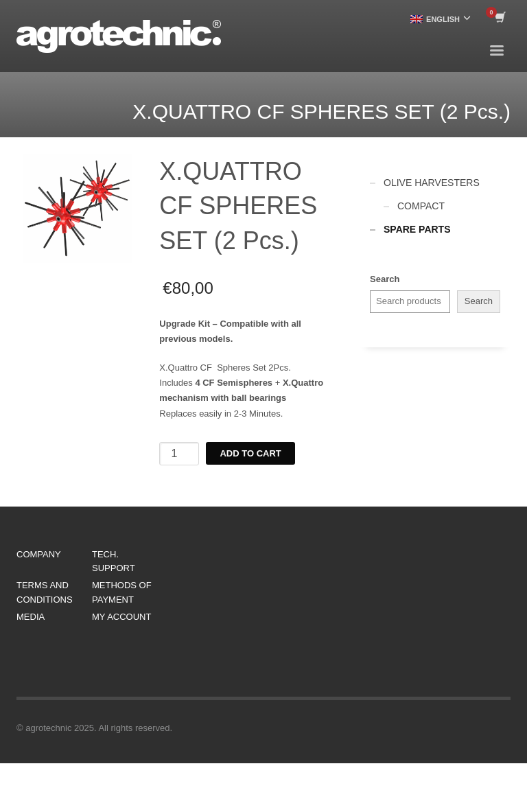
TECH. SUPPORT (114, 561)
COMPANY (39, 554)
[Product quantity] (179, 454)
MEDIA (31, 617)
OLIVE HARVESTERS (432, 183)
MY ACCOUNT (121, 617)
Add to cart (250, 453)
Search (385, 279)
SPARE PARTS (417, 229)
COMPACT (421, 206)
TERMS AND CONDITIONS (45, 592)
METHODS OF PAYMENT (122, 592)
